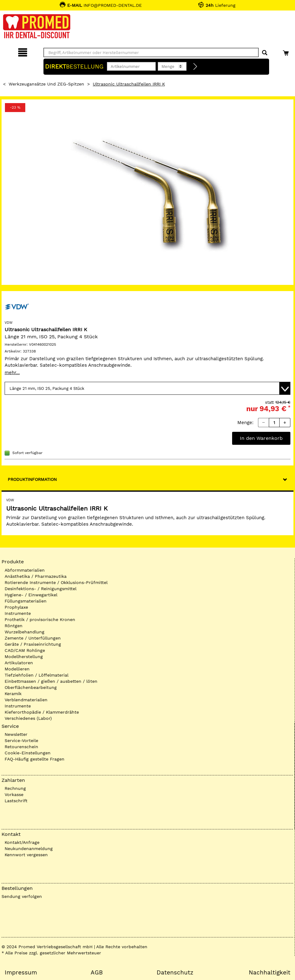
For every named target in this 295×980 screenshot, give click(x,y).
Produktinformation (32, 479)
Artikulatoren (19, 663)
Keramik (13, 694)
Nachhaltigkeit (270, 973)
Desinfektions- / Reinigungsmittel (41, 589)
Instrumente (18, 613)
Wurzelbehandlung (25, 632)
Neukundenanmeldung (29, 849)
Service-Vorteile (21, 740)
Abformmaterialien (25, 570)
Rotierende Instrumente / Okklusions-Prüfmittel (56, 582)
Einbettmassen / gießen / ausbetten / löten (51, 681)
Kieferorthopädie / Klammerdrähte (42, 712)
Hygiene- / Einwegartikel (31, 595)
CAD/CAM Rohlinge (25, 650)
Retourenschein (21, 747)
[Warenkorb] (287, 51)
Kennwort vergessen (26, 855)
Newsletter (16, 734)
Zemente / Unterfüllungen (33, 638)
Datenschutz (175, 973)
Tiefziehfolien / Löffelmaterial (37, 675)
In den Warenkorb (261, 438)
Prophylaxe (16, 607)
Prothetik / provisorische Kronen (40, 619)
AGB (97, 973)
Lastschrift (16, 801)
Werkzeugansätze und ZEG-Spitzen (46, 84)
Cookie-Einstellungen (28, 753)
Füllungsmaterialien (26, 601)
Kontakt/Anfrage (22, 842)
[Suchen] (265, 53)
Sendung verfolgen (22, 896)
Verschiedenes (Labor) (28, 718)
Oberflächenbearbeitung (31, 687)
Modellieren (17, 669)
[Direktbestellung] (195, 67)
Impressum (21, 973)
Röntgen (14, 626)
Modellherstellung (24, 657)
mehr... (12, 373)
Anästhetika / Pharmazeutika (36, 576)
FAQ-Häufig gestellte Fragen (35, 759)
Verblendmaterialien (26, 700)
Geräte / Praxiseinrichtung (33, 644)
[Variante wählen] (147, 388)
